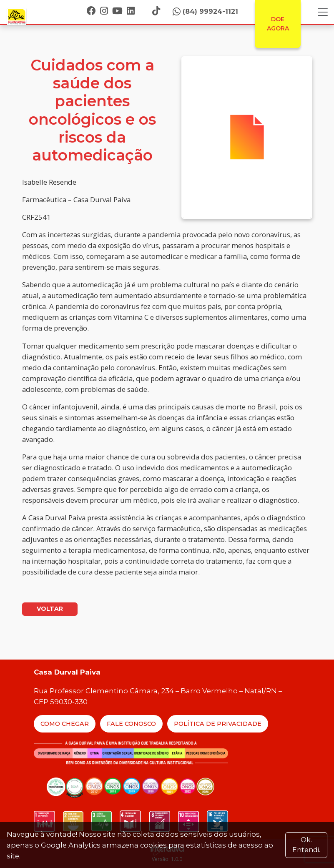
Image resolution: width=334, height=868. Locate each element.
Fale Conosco (131, 724)
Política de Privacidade (218, 724)
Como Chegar (65, 724)
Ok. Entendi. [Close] (306, 845)
